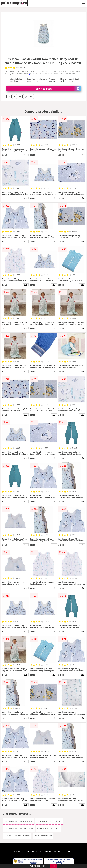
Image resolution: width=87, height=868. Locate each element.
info (26, 155)
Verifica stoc (58, 89)
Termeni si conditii (22, 851)
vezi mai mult (25, 75)
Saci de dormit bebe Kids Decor (19, 821)
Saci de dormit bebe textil (49, 829)
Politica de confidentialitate (44, 851)
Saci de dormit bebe (43, 836)
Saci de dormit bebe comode (49, 821)
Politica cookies (65, 851)
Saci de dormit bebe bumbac (17, 836)
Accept (53, 866)
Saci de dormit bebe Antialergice (19, 829)
